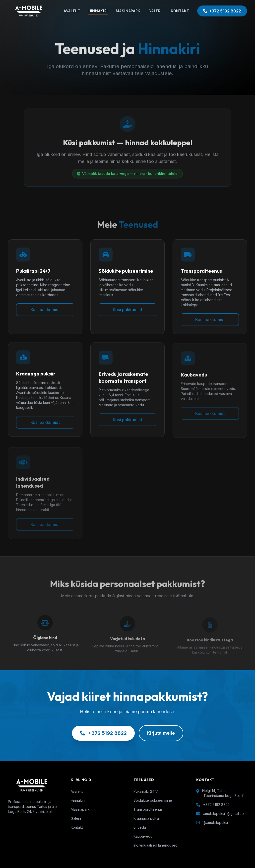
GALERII (156, 11)
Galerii (76, 818)
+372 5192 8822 (222, 11)
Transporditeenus (148, 809)
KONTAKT (180, 11)
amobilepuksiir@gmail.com (225, 814)
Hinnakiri (78, 800)
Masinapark (80, 809)
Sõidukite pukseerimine (153, 800)
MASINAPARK (128, 11)
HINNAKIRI (98, 11)
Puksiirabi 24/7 (146, 791)
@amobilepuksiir (216, 823)
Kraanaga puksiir (147, 818)
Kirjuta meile (161, 733)
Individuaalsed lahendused (156, 845)
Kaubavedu (143, 836)
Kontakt (77, 827)
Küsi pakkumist (45, 310)
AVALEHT (72, 11)
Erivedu (140, 827)
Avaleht (77, 791)
